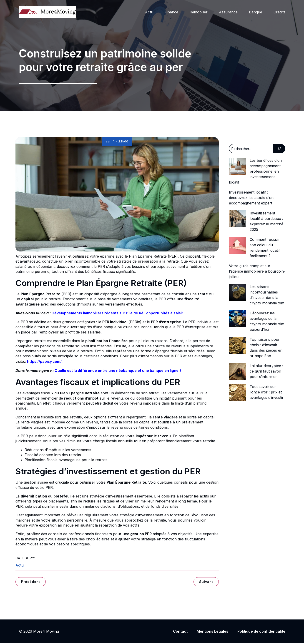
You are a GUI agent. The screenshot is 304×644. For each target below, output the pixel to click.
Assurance (228, 12)
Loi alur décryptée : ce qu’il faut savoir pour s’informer (266, 372)
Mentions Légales (212, 632)
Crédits (279, 12)
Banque (256, 12)
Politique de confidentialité (261, 632)
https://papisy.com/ (44, 362)
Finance (171, 12)
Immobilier (199, 12)
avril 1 (110, 142)
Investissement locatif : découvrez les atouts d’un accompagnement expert (251, 199)
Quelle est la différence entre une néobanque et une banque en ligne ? (118, 371)
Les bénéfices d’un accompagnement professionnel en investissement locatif (255, 172)
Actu (149, 12)
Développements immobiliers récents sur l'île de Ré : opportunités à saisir (117, 314)
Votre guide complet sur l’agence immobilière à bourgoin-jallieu (257, 272)
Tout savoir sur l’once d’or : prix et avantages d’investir (267, 393)
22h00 (123, 142)
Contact (180, 632)
